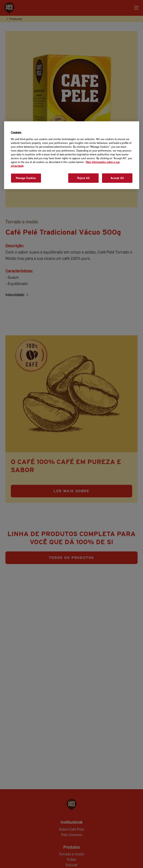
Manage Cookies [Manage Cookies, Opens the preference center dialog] (26, 178)
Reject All (83, 178)
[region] (72, 155)
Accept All (117, 178)
